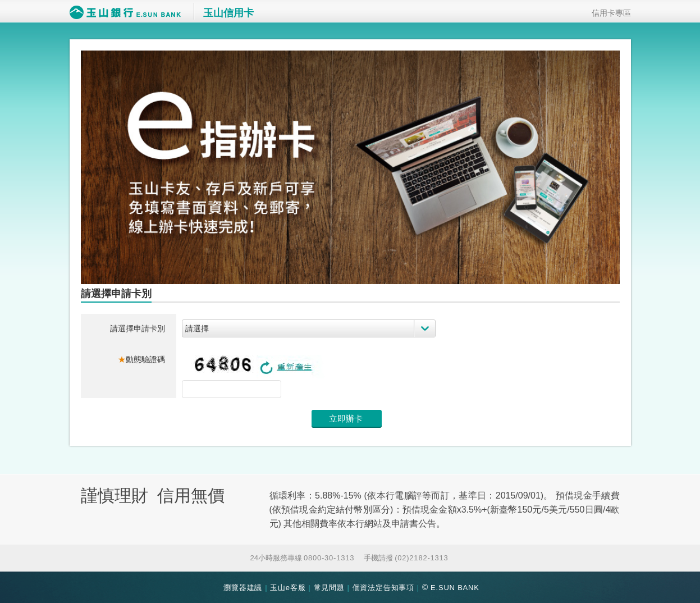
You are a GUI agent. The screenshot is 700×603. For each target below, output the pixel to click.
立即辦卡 (346, 419)
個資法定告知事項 (383, 588)
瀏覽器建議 (243, 588)
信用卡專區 (607, 13)
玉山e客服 (288, 588)
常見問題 (329, 588)
